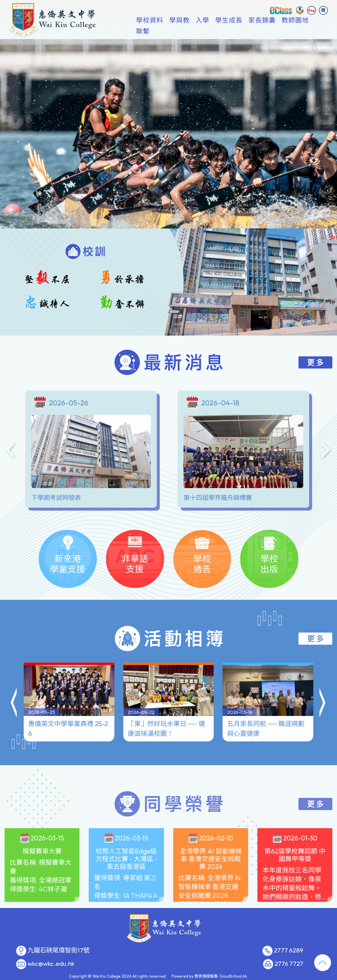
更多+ (300, 31)
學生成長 (237, 31)
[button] (14, 691)
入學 (210, 31)
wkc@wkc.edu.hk (51, 964)
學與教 (187, 31)
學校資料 (157, 31)
